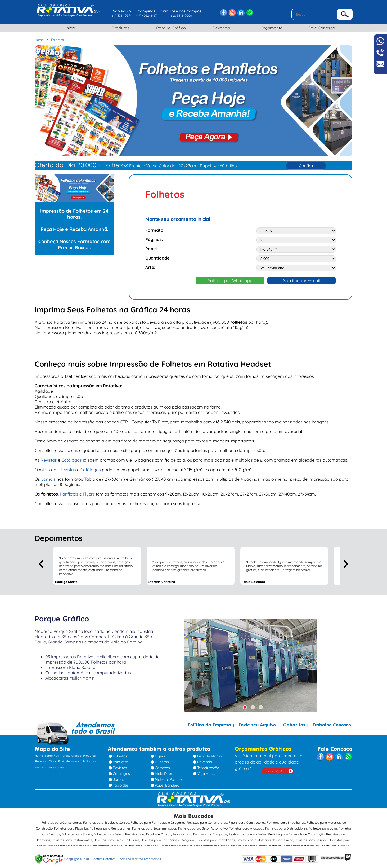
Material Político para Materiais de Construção (303, 843)
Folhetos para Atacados (246, 826)
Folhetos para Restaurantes (110, 826)
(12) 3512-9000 (181, 16)
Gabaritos (294, 722)
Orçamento (269, 28)
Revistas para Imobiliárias (247, 832)
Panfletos (69, 491)
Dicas (53, 759)
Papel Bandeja (167, 783)
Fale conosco (58, 765)
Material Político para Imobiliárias (243, 843)
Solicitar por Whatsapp (230, 278)
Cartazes (162, 765)
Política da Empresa (209, 722)
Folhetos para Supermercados (154, 826)
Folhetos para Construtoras (62, 820)
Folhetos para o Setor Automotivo (203, 826)
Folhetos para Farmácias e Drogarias (158, 820)
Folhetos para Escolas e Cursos (106, 820)
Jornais (48, 476)
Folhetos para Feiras (109, 832)
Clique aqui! (273, 769)
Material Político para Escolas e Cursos (139, 843)
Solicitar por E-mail (302, 278)
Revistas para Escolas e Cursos (148, 832)
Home (39, 753)
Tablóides (121, 783)
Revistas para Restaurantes (72, 837)
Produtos (118, 28)
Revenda (219, 28)
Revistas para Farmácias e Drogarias (200, 832)
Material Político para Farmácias (193, 843)
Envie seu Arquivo (257, 722)
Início (68, 28)
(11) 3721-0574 (122, 16)
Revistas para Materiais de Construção (296, 832)
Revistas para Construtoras (207, 820)
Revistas (49, 457)
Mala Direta (165, 771)
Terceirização (208, 765)
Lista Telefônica (210, 754)
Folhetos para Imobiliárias (286, 820)
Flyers (89, 491)
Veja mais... (207, 771)
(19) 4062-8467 (147, 16)
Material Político (168, 777)
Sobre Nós (52, 753)
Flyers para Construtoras (247, 820)
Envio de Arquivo (69, 759)
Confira (306, 166)
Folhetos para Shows (77, 832)
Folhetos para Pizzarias (71, 826)
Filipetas (162, 760)
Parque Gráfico (168, 28)
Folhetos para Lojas (323, 826)
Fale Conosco (319, 28)
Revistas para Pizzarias (312, 837)
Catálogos (72, 457)
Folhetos (120, 754)
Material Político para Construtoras (84, 843)
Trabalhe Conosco (332, 722)
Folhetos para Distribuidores (286, 826)
